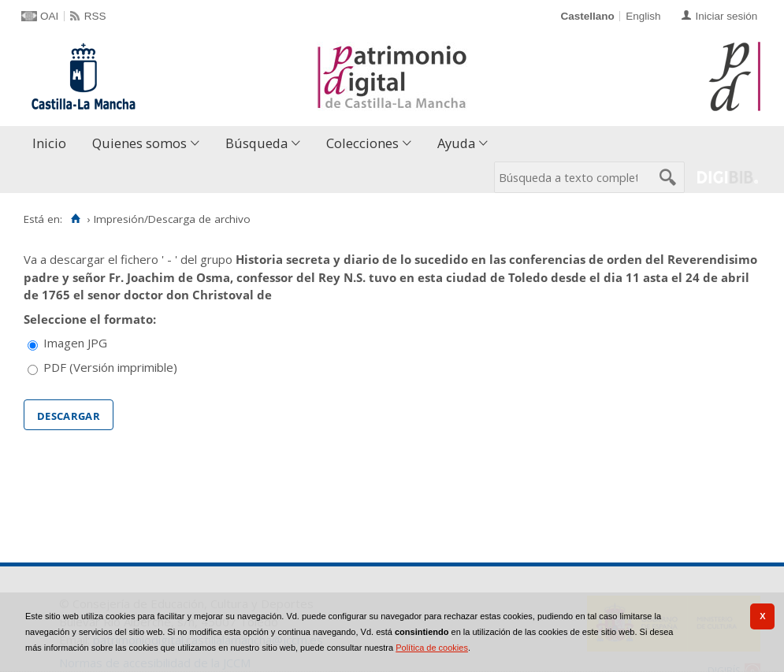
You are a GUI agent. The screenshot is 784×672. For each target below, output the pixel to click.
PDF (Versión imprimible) (110, 367)
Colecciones (362, 143)
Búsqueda (256, 143)
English (643, 16)
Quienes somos (139, 143)
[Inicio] (75, 219)
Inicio (49, 143)
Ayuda (456, 143)
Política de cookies (432, 648)
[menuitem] (53, 144)
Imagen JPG (75, 343)
